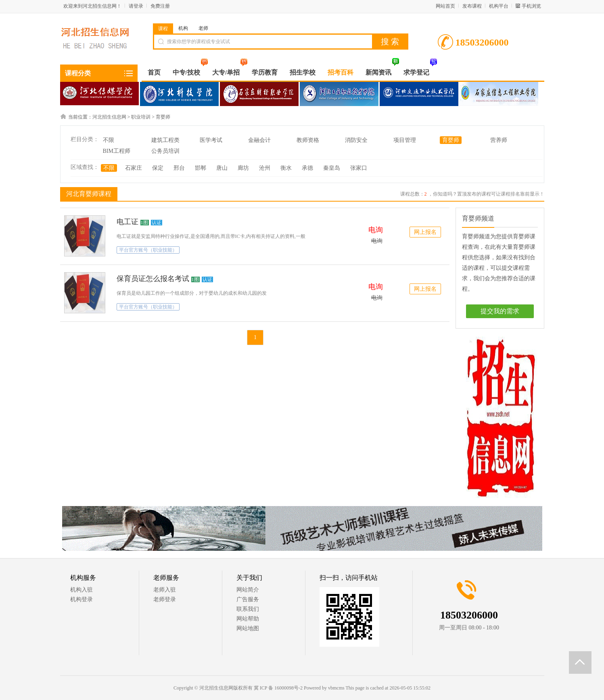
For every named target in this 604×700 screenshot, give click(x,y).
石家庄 (134, 168)
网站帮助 (248, 619)
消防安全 (356, 140)
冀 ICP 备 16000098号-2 (278, 688)
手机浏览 (531, 6)
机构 (183, 28)
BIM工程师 (117, 151)
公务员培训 (165, 151)
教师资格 (308, 140)
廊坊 (243, 168)
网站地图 (248, 628)
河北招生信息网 (109, 117)
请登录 (136, 6)
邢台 (179, 168)
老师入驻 (165, 590)
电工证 (127, 222)
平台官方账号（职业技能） (148, 250)
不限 (109, 140)
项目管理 (405, 140)
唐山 (222, 168)
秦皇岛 (332, 168)
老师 (203, 28)
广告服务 (248, 599)
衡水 (286, 168)
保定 (158, 168)
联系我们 (248, 609)
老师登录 (165, 599)
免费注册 (160, 6)
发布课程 (472, 6)
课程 (163, 29)
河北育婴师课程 (88, 194)
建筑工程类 (165, 140)
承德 (307, 168)
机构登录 (82, 599)
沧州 (265, 168)
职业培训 (141, 117)
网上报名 (425, 232)
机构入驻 (82, 590)
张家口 (359, 168)
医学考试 (211, 140)
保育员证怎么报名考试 (153, 279)
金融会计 (259, 140)
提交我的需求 (500, 311)
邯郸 (201, 168)
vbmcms (336, 688)
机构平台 (499, 6)
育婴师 (163, 117)
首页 (154, 72)
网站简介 (248, 590)
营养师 (499, 140)
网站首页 (445, 6)
